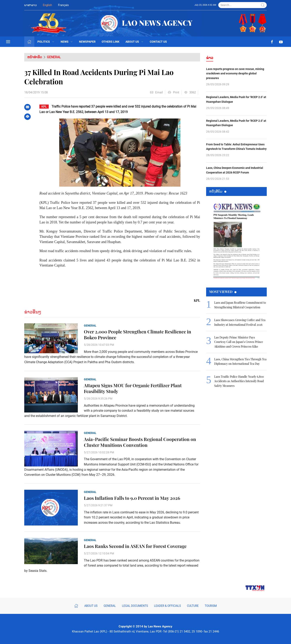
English (47, 5)
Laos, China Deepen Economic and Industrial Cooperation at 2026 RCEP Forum (235, 170)
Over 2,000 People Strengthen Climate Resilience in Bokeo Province (138, 335)
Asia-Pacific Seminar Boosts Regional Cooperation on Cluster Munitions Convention (140, 442)
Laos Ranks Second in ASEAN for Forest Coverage (135, 546)
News (67, 42)
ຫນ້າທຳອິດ (35, 57)
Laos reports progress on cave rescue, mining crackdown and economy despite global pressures (235, 73)
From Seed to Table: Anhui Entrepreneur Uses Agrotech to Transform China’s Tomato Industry (236, 147)
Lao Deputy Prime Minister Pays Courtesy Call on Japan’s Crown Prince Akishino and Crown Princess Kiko (239, 342)
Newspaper (87, 42)
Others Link (111, 42)
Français (63, 5)
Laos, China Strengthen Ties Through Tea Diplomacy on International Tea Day (240, 361)
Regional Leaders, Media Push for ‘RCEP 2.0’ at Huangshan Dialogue (236, 99)
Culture (193, 606)
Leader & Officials (167, 606)
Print (174, 92)
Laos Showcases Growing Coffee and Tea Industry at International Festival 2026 (240, 322)
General (54, 57)
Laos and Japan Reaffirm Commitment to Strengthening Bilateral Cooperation (240, 305)
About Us (135, 42)
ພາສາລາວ (31, 5)
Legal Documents (135, 606)
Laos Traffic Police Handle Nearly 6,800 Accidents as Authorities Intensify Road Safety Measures (239, 381)
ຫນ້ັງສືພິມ (218, 191)
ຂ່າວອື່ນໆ (33, 312)
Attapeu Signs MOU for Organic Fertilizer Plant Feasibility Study (133, 388)
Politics (46, 42)
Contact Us (158, 42)
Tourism (211, 606)
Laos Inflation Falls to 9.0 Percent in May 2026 (132, 498)
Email (157, 92)
